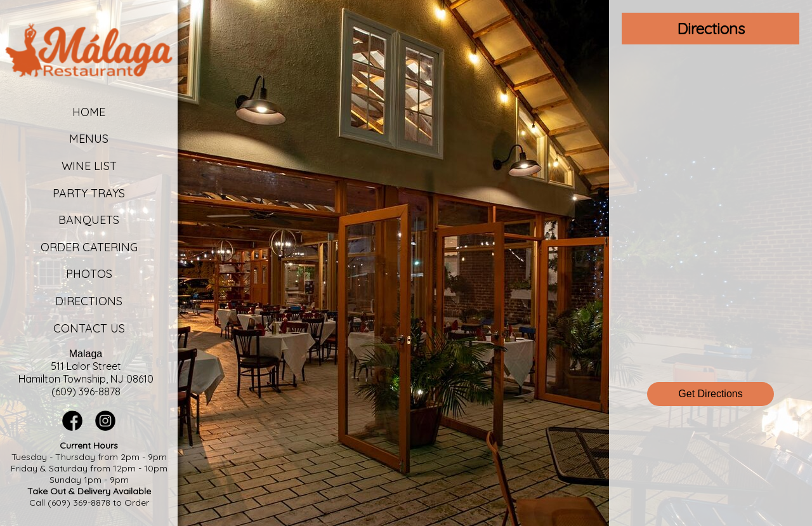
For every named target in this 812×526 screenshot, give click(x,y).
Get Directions (710, 394)
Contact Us (89, 328)
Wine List (89, 166)
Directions (89, 301)
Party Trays (89, 193)
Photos (89, 274)
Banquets (89, 220)
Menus (89, 139)
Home (89, 112)
